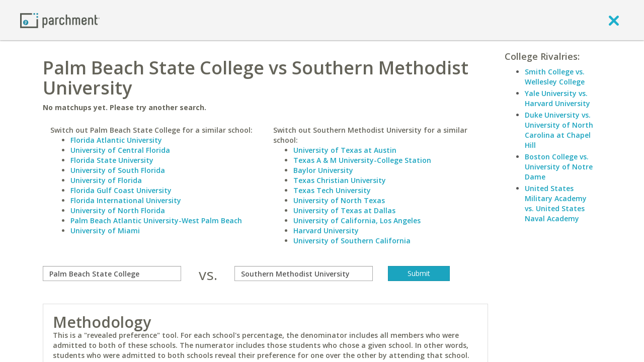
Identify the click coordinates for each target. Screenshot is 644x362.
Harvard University (326, 231)
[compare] (112, 274)
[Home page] (60, 20)
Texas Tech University (332, 190)
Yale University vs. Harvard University (557, 98)
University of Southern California (352, 241)
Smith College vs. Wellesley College (555, 77)
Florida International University (126, 200)
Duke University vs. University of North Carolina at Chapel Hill (559, 130)
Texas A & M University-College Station (362, 160)
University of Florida (106, 180)
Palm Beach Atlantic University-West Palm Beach (156, 220)
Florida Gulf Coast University (121, 190)
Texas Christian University (340, 180)
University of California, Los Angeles (357, 220)
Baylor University (323, 170)
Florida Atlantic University (116, 140)
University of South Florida (118, 170)
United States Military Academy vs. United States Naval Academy (556, 203)
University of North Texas (339, 200)
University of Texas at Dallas (344, 210)
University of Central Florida (120, 150)
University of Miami (105, 231)
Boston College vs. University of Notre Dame (559, 167)
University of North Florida (118, 210)
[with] (304, 274)
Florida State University (112, 160)
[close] (614, 20)
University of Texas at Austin (345, 150)
